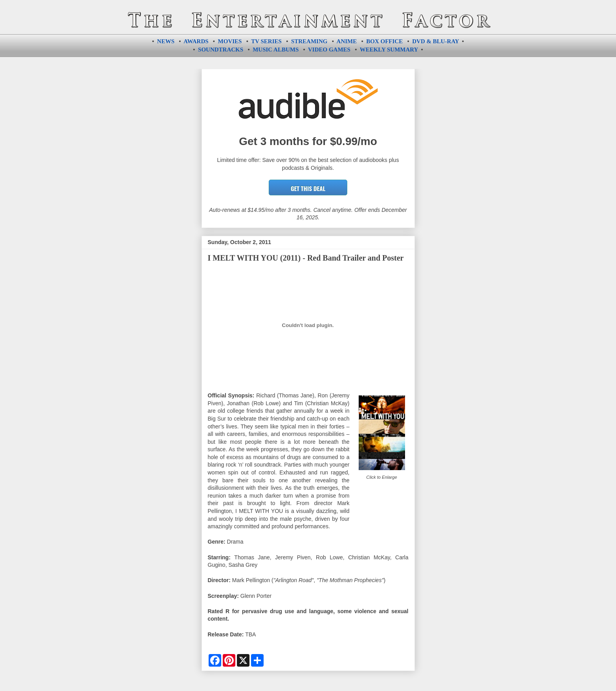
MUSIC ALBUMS (276, 50)
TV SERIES (266, 41)
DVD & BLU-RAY (435, 41)
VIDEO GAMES (329, 50)
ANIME (347, 41)
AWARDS (196, 41)
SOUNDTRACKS (221, 50)
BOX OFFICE (384, 41)
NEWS (166, 41)
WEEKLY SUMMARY (389, 50)
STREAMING (309, 41)
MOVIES (230, 41)
